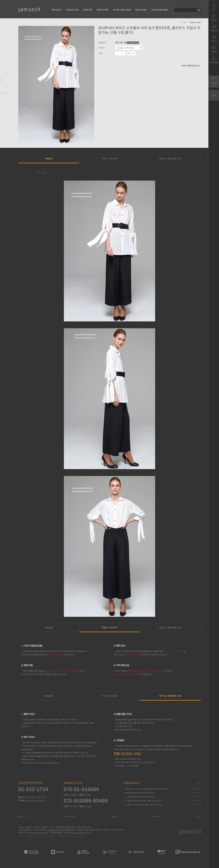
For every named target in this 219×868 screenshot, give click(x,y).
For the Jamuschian (122, 10)
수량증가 (129, 53)
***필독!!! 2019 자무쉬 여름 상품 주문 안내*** (144, 805)
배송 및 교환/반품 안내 (170, 158)
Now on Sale (141, 10)
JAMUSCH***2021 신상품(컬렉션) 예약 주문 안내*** (147, 789)
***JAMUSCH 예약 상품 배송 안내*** (140, 797)
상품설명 (49, 158)
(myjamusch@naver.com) (81, 833)
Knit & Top (88, 10)
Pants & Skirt (103, 10)
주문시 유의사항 (109, 158)
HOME (184, 22)
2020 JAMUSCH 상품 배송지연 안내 (139, 793)
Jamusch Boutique (160, 10)
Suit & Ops (56, 10)
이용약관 (114, 816)
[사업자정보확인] (54, 830)
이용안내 (156, 816)
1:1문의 (197, 816)
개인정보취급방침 (69, 816)
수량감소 (134, 53)
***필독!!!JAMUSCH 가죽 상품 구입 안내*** (143, 801)
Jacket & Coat (72, 10)
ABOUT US (23, 816)
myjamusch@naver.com (36, 800)
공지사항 (214, 78)
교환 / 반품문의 (214, 84)
